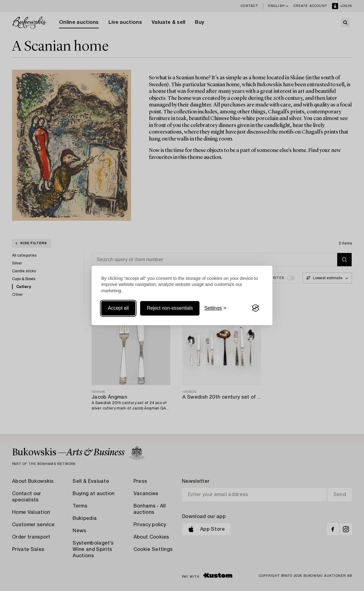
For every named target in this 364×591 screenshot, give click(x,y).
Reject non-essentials (170, 308)
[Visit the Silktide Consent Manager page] (256, 308)
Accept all (118, 308)
